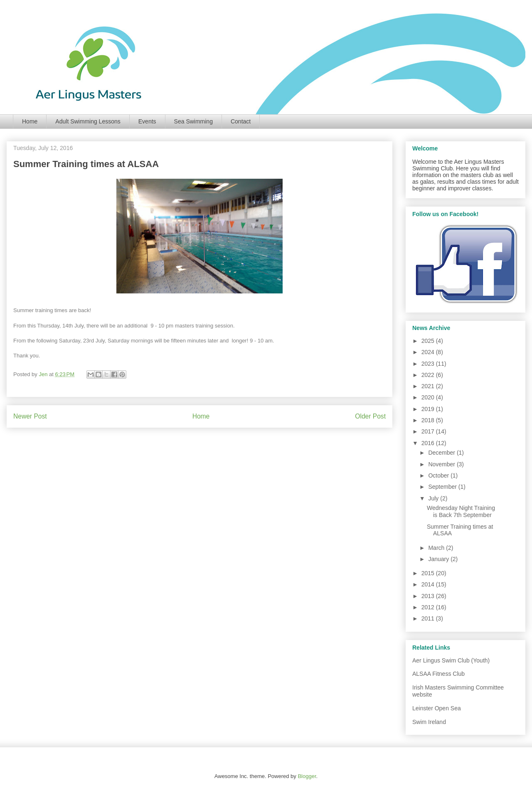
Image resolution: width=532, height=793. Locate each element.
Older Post (370, 416)
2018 (429, 420)
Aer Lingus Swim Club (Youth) (451, 660)
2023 (429, 364)
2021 (429, 386)
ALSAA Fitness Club (438, 674)
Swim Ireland (429, 722)
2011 (429, 618)
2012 (429, 607)
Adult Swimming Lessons (88, 121)
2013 (429, 596)
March (437, 548)
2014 (429, 584)
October (439, 475)
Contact (241, 121)
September (443, 487)
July (434, 498)
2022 (429, 375)
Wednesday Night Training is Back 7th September (461, 511)
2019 (429, 409)
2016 (429, 443)
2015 (429, 573)
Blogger (307, 776)
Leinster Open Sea (437, 708)
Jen (44, 374)
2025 (429, 341)
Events (147, 121)
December (442, 453)
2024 (429, 352)
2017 (429, 431)
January (439, 559)
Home (30, 121)
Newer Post (30, 416)
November (442, 464)
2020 (429, 397)
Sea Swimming (193, 121)
